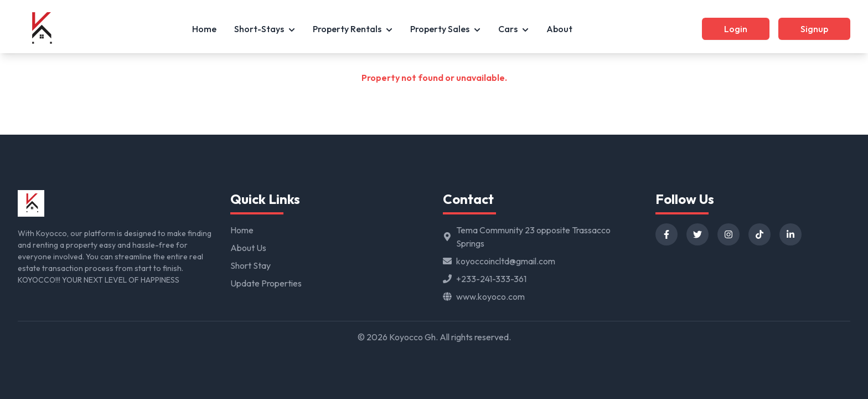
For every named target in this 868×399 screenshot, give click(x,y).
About (559, 29)
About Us (248, 248)
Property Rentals (353, 29)
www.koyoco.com (490, 296)
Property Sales (445, 29)
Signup (814, 29)
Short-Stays (265, 29)
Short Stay (250, 265)
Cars (513, 29)
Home (204, 29)
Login (736, 29)
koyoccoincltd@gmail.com (506, 261)
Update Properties (266, 283)
